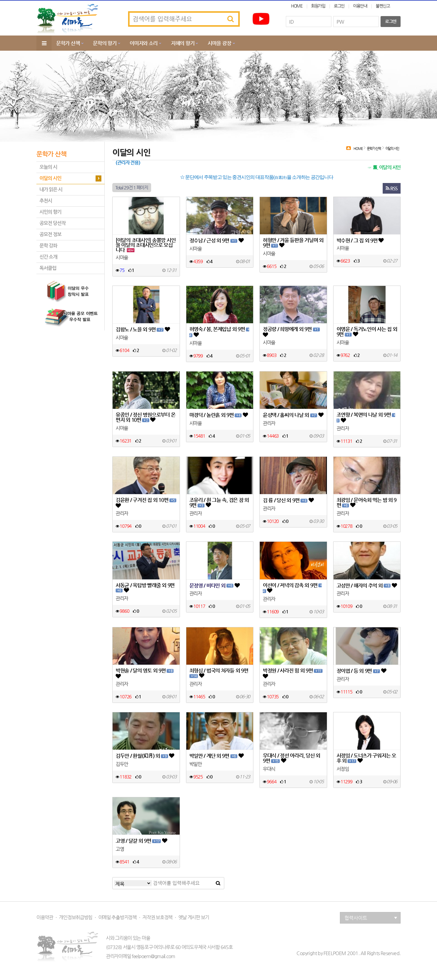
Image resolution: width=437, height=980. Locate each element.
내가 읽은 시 (51, 190)
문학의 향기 (105, 43)
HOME (297, 6)
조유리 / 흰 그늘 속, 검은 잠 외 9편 (219, 503)
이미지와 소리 (144, 43)
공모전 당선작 (53, 223)
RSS (392, 188)
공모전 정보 (50, 234)
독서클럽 (48, 268)
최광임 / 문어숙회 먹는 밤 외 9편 (367, 503)
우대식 (269, 769)
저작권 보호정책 (157, 917)
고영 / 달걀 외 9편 (141, 841)
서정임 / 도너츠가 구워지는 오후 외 (366, 758)
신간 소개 (48, 257)
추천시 (46, 201)
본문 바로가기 (0, 0)
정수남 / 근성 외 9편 (216, 241)
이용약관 (45, 917)
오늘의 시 (48, 167)
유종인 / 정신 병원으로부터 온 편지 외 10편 (145, 417)
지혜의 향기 (183, 43)
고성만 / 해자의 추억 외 (367, 586)
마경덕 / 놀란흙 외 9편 (218, 415)
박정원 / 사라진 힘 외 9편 (293, 673)
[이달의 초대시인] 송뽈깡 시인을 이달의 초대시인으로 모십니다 (146, 245)
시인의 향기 (50, 212)
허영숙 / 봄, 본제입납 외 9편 (219, 332)
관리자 (269, 423)
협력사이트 (371, 918)
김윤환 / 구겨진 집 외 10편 (146, 503)
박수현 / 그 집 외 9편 (360, 240)
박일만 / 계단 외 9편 (216, 756)
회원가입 (318, 6)
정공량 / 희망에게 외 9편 (291, 332)
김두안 (122, 764)
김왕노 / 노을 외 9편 (143, 329)
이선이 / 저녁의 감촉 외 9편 (292, 588)
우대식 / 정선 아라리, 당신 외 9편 (291, 758)
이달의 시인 (50, 178)
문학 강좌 (48, 246)
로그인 (339, 6)
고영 (120, 849)
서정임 (343, 769)
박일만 (196, 764)
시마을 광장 (219, 43)
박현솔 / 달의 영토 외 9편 (145, 673)
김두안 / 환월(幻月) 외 (145, 756)
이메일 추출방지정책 (117, 917)
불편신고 (383, 6)
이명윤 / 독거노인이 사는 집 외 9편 (367, 332)
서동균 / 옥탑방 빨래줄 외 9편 (145, 588)
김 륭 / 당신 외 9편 (288, 500)
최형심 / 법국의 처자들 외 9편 (219, 673)
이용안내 (360, 6)
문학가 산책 (68, 43)
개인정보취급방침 (76, 917)
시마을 (122, 258)
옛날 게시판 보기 (194, 917)
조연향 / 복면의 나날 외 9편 (366, 418)
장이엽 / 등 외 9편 (361, 671)
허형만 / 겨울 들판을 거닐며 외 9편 (293, 243)
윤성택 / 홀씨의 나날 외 (293, 415)
